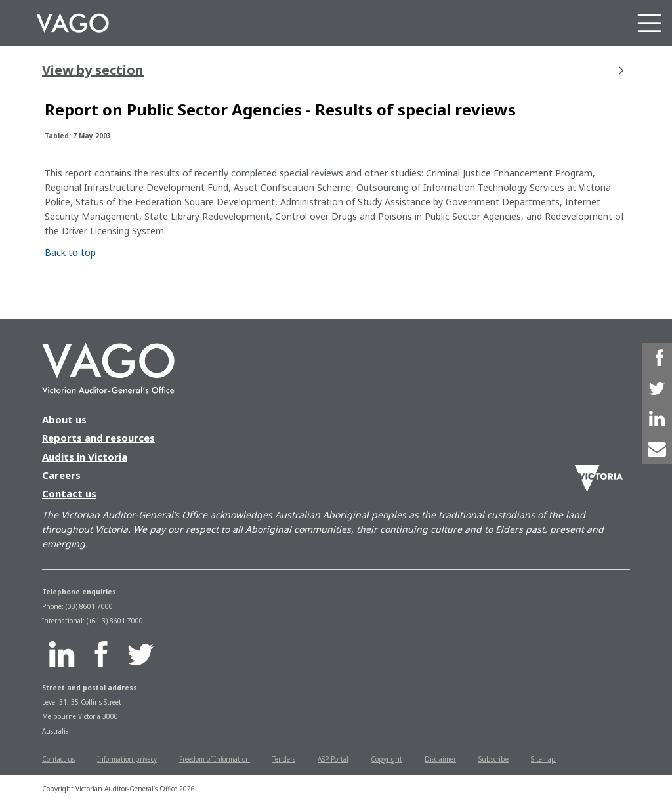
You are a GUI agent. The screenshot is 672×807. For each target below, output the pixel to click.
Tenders (284, 759)
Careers (61, 475)
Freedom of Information (215, 759)
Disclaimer (440, 759)
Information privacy (127, 759)
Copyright (387, 759)
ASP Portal (333, 759)
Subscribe (493, 759)
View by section (333, 70)
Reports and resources (98, 438)
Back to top (70, 252)
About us (64, 419)
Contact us (69, 493)
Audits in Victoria (85, 457)
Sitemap (543, 759)
